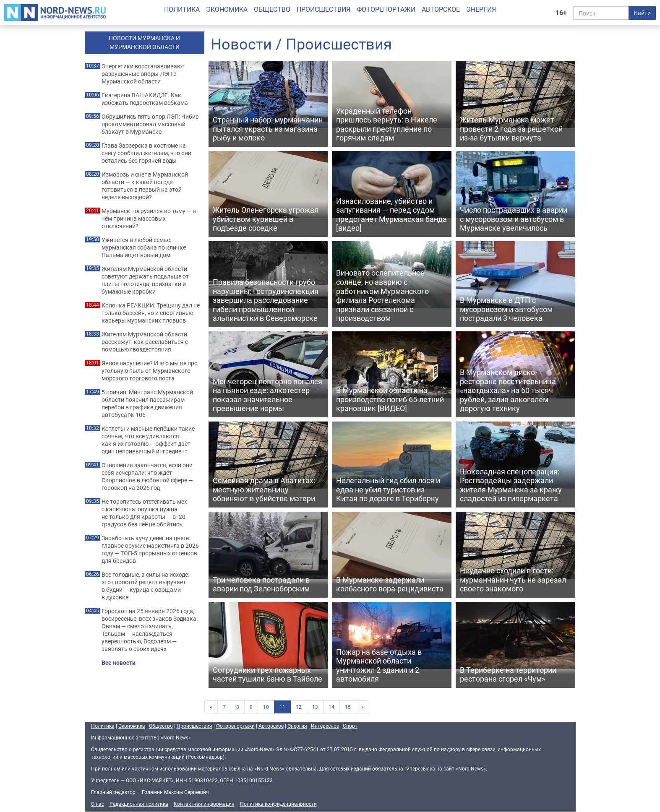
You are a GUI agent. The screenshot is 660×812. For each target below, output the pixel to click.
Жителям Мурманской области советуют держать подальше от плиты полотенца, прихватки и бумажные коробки (145, 280)
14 (331, 707)
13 (315, 707)
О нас (98, 804)
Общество (272, 9)
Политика (182, 9)
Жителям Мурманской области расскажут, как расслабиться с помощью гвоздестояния (145, 342)
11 (282, 707)
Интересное (325, 726)
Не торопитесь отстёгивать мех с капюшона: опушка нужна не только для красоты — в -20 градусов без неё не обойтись (144, 513)
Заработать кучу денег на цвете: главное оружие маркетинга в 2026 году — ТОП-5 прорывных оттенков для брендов (150, 549)
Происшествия (323, 9)
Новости (241, 44)
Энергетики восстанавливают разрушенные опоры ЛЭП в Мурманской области (143, 74)
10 (266, 707)
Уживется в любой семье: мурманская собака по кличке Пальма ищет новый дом (144, 247)
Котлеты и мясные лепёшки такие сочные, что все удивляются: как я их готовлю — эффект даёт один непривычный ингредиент (148, 440)
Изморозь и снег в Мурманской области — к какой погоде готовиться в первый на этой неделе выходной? (145, 186)
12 (299, 707)
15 (348, 707)
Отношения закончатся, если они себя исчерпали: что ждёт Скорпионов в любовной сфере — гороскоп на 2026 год (147, 476)
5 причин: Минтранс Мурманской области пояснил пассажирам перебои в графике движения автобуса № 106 (147, 403)
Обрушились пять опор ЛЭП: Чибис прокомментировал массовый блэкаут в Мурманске (150, 124)
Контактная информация (204, 804)
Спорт (350, 726)
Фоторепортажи (386, 9)
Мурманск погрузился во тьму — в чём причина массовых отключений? (149, 219)
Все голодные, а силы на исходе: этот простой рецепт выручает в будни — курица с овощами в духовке (145, 586)
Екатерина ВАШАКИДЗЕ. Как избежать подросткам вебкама (145, 99)
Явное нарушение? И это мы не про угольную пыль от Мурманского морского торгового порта (150, 371)
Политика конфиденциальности (278, 804)
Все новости (119, 663)
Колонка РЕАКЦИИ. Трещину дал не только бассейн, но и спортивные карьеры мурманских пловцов (151, 313)
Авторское (441, 9)
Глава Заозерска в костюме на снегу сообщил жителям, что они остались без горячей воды (146, 153)
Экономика (227, 9)
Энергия (481, 9)
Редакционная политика (139, 804)
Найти (642, 13)
